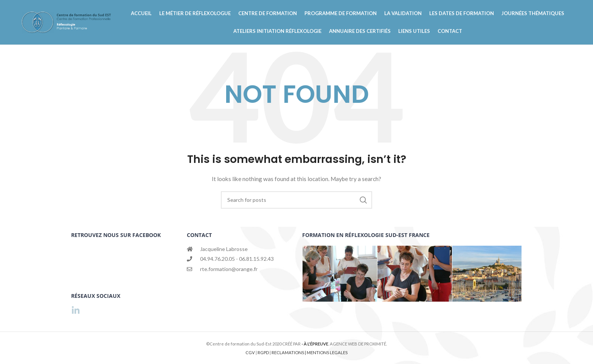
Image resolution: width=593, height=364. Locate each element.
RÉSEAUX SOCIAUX (96, 296)
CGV (251, 352)
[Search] (296, 208)
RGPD (264, 352)
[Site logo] (68, 26)
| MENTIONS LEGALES (326, 352)
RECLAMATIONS (288, 352)
